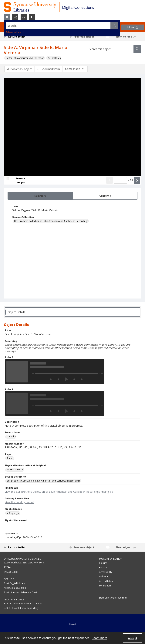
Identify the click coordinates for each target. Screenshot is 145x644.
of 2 (130, 180)
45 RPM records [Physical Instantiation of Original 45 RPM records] (15, 470)
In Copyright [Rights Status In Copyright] (13, 513)
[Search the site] (58, 25)
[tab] (40, 196)
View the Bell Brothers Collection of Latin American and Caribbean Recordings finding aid (59, 492)
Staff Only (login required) (113, 598)
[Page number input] (120, 180)
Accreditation (106, 581)
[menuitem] (72, 624)
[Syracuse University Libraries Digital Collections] (60, 7)
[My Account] (24, 17)
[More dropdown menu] (133, 27)
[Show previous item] (110, 180)
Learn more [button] (99, 638)
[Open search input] (7, 17)
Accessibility (106, 572)
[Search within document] (137, 49)
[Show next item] (137, 180)
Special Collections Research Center (23, 604)
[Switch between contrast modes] (32, 17)
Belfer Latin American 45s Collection (25, 58)
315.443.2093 (11, 572)
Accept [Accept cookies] (133, 638)
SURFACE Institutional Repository (21, 608)
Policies (103, 563)
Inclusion (104, 577)
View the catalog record (19, 502)
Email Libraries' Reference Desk (20, 592)
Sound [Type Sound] (10, 458)
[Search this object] (110, 49)
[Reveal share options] (15, 17)
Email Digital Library (14, 583)
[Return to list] (22, 37)
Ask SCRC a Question (15, 588)
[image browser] (18, 180)
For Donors (105, 586)
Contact (72, 624)
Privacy (103, 567)
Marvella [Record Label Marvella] (11, 437)
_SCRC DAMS (54, 58)
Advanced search (15, 32)
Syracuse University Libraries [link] (22, 559)
